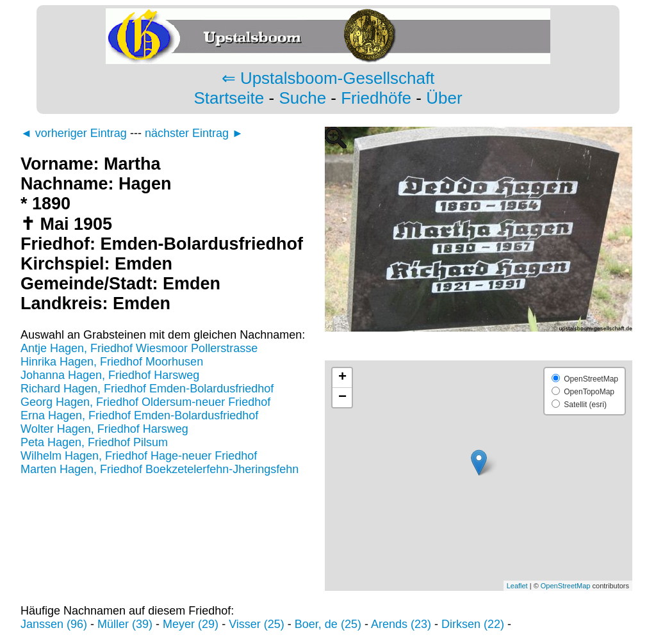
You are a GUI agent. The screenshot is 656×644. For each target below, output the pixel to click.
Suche (302, 98)
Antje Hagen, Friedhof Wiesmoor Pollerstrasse (139, 348)
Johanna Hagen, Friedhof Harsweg (110, 375)
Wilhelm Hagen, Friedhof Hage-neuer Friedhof (139, 456)
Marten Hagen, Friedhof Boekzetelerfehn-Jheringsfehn (160, 469)
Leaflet (517, 586)
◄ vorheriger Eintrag (74, 133)
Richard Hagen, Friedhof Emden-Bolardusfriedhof (147, 389)
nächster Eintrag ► (194, 133)
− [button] (342, 398)
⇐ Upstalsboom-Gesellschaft (328, 78)
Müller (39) (125, 624)
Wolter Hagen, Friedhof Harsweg (104, 429)
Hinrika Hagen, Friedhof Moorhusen (112, 362)
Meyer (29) (191, 624)
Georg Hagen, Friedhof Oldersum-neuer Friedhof (145, 402)
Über (444, 98)
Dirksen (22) (473, 624)
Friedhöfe (376, 98)
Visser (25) (257, 624)
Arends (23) (401, 624)
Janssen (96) (54, 624)
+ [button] (342, 378)
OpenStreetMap (566, 586)
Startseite (229, 98)
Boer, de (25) (328, 624)
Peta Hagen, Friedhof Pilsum (94, 442)
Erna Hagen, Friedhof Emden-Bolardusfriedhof (139, 415)
